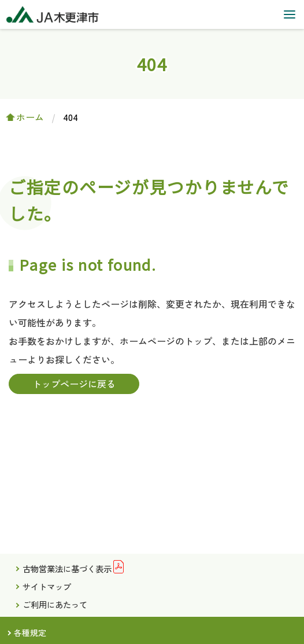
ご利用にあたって (55, 604)
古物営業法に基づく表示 (67, 568)
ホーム (30, 117)
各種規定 (30, 632)
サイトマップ (47, 586)
